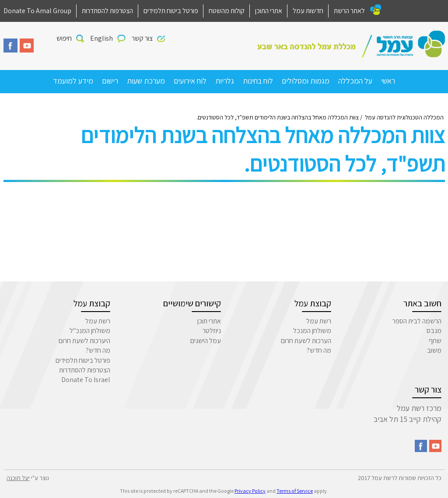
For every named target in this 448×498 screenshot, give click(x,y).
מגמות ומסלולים (306, 81)
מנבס (434, 331)
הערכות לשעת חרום (306, 341)
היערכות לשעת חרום (84, 341)
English (101, 38)
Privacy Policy (250, 491)
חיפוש (64, 38)
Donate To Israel (86, 380)
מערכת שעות (146, 81)
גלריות (225, 81)
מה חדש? (319, 350)
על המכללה (355, 81)
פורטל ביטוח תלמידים (171, 11)
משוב (434, 350)
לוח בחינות (258, 81)
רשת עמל (319, 321)
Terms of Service (295, 491)
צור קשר (142, 38)
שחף (435, 341)
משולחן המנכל (312, 331)
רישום (110, 81)
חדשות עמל (308, 11)
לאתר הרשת (349, 11)
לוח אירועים (190, 81)
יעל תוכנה (18, 478)
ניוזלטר (212, 331)
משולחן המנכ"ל (90, 331)
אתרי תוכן (209, 321)
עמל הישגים (206, 341)
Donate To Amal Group (37, 11)
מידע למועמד (73, 81)
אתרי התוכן (269, 11)
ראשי (388, 81)
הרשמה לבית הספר (417, 321)
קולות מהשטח (227, 11)
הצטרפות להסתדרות (107, 11)
